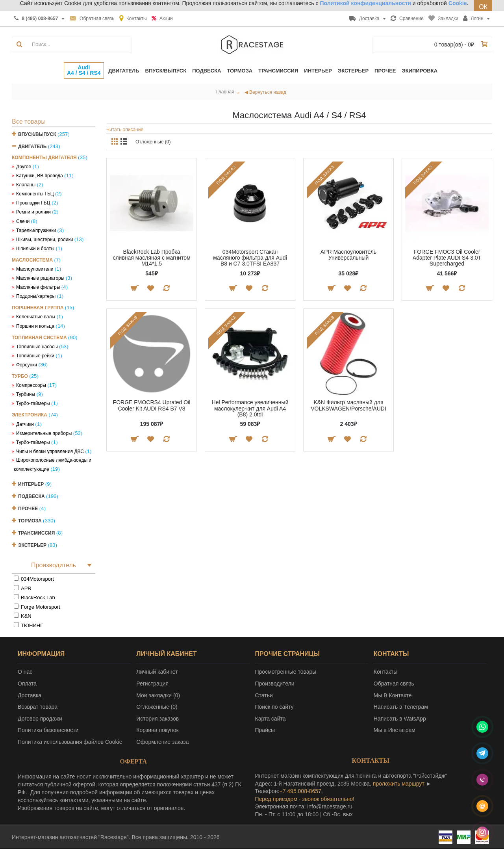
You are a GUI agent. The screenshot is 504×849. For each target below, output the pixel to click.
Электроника (30, 415)
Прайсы (265, 730)
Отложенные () (157, 707)
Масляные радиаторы (40, 278)
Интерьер (31, 484)
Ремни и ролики (33, 212)
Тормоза (30, 521)
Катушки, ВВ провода (40, 176)
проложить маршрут (399, 784)
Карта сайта (271, 719)
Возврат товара (38, 707)
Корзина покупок (157, 730)
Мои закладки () (158, 695)
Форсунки (27, 365)
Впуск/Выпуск (37, 134)
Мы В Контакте (393, 695)
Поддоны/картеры (36, 296)
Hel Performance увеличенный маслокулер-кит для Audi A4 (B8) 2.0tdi (250, 408)
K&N (26, 616)
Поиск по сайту (274, 707)
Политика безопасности (48, 730)
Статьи (264, 695)
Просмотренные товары (286, 672)
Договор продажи (40, 719)
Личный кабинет (157, 672)
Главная (225, 92)
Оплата (27, 684)
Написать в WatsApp (400, 719)
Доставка (30, 695)
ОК (483, 7)
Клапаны (26, 185)
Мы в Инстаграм (395, 730)
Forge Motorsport (41, 607)
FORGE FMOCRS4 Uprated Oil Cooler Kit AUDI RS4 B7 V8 (152, 405)
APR (26, 588)
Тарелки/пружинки (36, 230)
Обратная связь (394, 684)
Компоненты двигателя (44, 158)
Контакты (385, 672)
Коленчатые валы (36, 317)
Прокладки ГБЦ (33, 203)
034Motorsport (37, 579)
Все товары (29, 122)
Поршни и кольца (35, 326)
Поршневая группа (38, 308)
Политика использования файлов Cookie (70, 742)
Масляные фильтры (38, 287)
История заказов (157, 719)
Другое (24, 167)
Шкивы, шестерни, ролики (44, 240)
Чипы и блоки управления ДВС (50, 451)
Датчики (25, 424)
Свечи (23, 221)
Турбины (26, 394)
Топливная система (39, 338)
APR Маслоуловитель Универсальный (348, 255)
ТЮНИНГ (32, 625)
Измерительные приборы (44, 433)
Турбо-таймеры (33, 403)
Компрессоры (31, 385)
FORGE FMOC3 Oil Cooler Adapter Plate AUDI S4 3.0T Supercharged (447, 258)
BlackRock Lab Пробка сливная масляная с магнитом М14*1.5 (151, 258)
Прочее (28, 509)
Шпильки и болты (35, 249)
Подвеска (31, 496)
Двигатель (32, 147)
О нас (25, 672)
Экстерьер (32, 545)
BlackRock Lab (38, 597)
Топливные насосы (37, 347)
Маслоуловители (35, 269)
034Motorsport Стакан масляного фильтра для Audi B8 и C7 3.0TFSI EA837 (250, 258)
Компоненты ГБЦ (35, 194)
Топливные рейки (35, 356)
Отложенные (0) (153, 142)
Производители (275, 684)
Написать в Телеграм (401, 707)
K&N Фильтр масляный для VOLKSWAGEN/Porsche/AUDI (348, 405)
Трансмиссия (36, 533)
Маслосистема (32, 260)
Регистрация (152, 684)
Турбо (20, 376)
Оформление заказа (162, 742)
